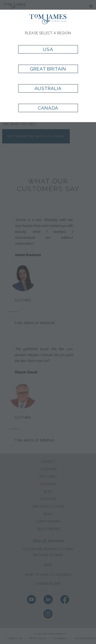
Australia (48, 88)
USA (48, 49)
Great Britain (48, 69)
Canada (48, 108)
